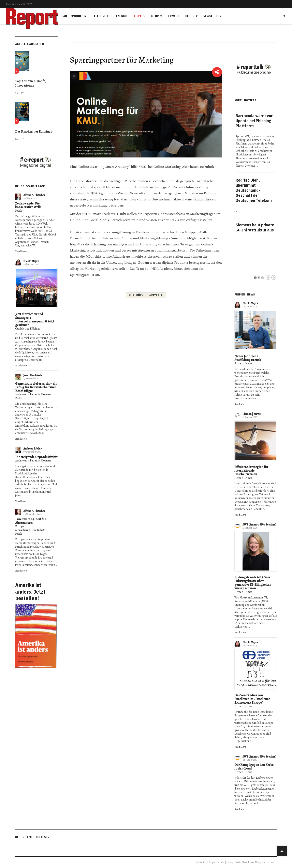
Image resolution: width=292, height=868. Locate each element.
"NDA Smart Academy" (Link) (104, 214)
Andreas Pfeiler (32, 449)
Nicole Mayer (31, 261)
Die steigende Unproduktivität (36, 457)
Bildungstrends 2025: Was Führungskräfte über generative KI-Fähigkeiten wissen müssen (253, 583)
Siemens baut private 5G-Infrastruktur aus (255, 227)
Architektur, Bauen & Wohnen (33, 394)
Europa (19, 526)
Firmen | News (243, 363)
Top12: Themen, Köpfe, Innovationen (31, 83)
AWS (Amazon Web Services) (259, 525)
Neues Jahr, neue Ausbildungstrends (248, 358)
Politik (19, 211)
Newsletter (212, 16)
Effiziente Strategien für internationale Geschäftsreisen (251, 471)
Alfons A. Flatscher (34, 195)
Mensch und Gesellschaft (30, 530)
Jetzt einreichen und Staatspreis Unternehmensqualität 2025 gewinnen (35, 320)
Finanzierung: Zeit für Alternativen (31, 521)
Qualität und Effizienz (28, 329)
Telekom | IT (101, 16)
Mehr (155, 16)
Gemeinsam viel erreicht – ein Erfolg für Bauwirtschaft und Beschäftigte (36, 387)
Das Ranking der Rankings (34, 132)
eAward (174, 16)
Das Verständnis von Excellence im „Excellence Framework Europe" (252, 699)
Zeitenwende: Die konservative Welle (28, 205)
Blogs (190, 16)
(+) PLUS (140, 16)
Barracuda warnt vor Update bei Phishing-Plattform (254, 121)
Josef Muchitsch (33, 375)
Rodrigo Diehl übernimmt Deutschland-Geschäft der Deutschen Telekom (254, 190)
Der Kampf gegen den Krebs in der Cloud (254, 767)
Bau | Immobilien (74, 16)
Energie (122, 16)
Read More (21, 251)
